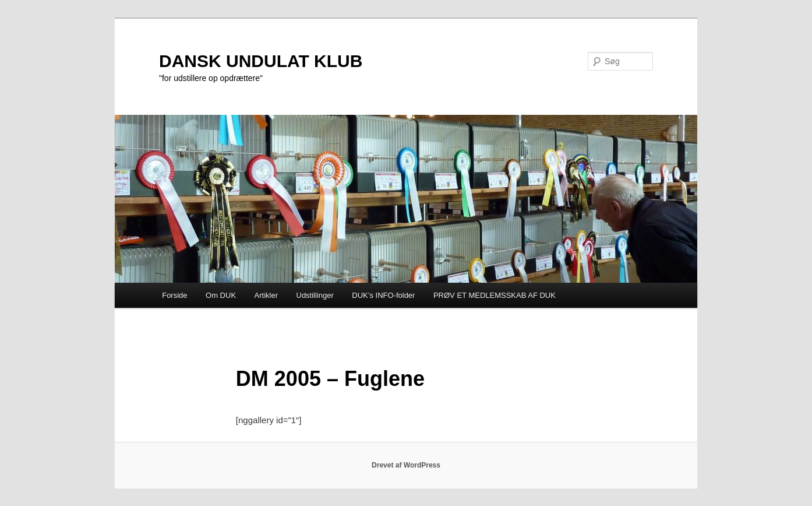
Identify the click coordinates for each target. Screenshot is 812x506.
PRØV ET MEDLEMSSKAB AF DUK (495, 295)
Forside (174, 295)
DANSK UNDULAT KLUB (261, 61)
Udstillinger (315, 295)
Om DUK (221, 295)
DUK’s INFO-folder (383, 295)
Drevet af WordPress (406, 465)
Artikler (266, 295)
